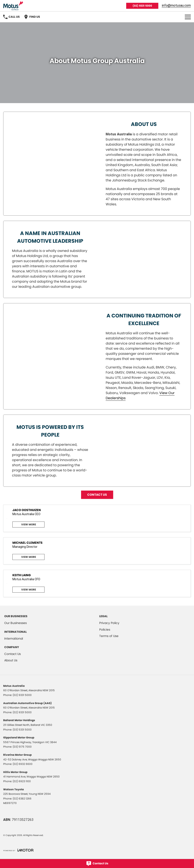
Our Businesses (16, 623)
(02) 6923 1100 (22, 781)
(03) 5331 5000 (22, 730)
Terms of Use (109, 636)
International (14, 639)
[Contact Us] (97, 864)
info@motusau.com (176, 5)
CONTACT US (97, 495)
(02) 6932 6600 (23, 764)
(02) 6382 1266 (22, 799)
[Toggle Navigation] (188, 17)
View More (29, 524)
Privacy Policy (109, 623)
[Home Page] (13, 6)
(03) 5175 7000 (22, 747)
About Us (11, 660)
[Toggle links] (18, 850)
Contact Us (13, 654)
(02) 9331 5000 (142, 6)
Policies (105, 630)
